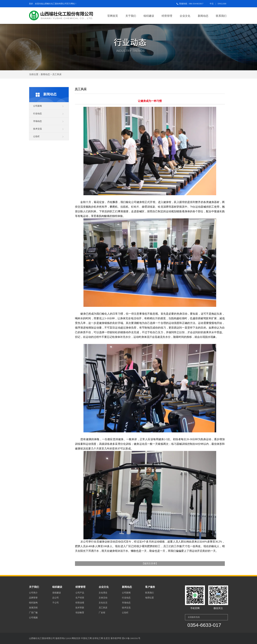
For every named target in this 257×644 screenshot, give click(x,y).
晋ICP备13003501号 (131, 638)
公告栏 (36, 136)
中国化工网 (86, 638)
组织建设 (149, 16)
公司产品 (80, 593)
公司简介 (33, 593)
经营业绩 (80, 603)
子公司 (55, 603)
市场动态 (37, 121)
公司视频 (33, 618)
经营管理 (167, 16)
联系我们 (221, 16)
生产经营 (80, 598)
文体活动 (103, 598)
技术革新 (80, 608)
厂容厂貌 (33, 613)
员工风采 (103, 608)
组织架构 (33, 603)
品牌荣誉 (33, 598)
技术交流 (37, 129)
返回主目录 (150, 563)
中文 (212, 4)
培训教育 (80, 613)
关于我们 (131, 16)
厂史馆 (102, 613)
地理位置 (149, 598)
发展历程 (33, 608)
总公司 (55, 598)
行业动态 (37, 114)
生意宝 (107, 638)
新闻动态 (203, 16)
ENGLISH (222, 4)
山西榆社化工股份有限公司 (55, 4)
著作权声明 (116, 638)
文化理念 (103, 593)
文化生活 (103, 603)
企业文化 (185, 16)
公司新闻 (37, 106)
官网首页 (113, 16)
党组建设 (57, 593)
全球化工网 (98, 638)
